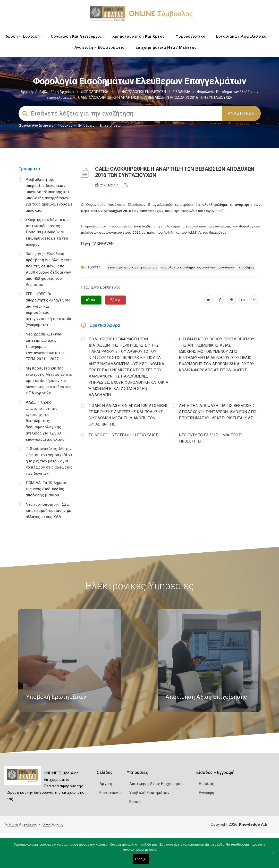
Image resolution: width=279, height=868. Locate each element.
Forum (135, 802)
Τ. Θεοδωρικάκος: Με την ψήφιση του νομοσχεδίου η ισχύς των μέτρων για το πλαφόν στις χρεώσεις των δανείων (49, 461)
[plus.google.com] (243, 300)
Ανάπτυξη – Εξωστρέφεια (101, 47)
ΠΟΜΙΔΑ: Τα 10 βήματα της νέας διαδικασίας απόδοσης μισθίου (46, 489)
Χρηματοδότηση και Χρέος (140, 36)
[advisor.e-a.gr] (255, 300)
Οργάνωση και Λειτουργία (78, 36)
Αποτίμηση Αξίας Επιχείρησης (157, 784)
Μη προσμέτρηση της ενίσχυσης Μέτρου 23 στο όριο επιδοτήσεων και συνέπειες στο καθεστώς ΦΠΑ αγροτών (49, 381)
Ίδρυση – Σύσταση (23, 36)
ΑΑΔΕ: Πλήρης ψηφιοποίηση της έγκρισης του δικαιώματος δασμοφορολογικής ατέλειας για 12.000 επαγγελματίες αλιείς (45, 421)
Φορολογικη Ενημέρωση (77, 125)
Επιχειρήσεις (110, 125)
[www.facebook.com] (220, 300)
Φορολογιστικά (192, 36)
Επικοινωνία (111, 793)
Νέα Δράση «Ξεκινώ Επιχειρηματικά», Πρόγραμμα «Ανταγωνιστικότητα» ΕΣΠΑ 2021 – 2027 (45, 347)
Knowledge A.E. (254, 824)
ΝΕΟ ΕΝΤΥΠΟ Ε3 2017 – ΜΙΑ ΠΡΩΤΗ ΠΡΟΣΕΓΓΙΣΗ (211, 438)
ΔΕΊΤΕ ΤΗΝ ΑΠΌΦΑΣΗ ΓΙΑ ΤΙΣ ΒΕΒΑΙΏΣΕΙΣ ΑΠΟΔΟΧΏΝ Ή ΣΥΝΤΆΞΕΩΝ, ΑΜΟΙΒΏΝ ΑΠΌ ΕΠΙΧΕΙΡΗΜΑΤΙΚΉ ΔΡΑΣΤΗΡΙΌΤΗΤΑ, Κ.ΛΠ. (218, 412)
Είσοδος (206, 784)
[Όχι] (273, 856)
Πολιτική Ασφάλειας (20, 824)
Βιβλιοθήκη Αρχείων (57, 92)
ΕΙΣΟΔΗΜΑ (181, 92)
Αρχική (27, 92)
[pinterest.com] (232, 300)
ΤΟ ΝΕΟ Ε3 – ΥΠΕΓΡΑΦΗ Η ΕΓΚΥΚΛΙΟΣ (123, 435)
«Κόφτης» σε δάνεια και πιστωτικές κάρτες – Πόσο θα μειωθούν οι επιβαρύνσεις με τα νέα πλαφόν (47, 232)
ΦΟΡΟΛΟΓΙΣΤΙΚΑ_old (98, 92)
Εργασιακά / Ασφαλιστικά (243, 36)
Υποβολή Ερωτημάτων (149, 793)
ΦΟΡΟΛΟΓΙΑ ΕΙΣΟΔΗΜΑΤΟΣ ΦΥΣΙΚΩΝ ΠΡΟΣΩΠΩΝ (198, 267)
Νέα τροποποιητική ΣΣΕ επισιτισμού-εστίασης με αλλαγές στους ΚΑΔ (49, 511)
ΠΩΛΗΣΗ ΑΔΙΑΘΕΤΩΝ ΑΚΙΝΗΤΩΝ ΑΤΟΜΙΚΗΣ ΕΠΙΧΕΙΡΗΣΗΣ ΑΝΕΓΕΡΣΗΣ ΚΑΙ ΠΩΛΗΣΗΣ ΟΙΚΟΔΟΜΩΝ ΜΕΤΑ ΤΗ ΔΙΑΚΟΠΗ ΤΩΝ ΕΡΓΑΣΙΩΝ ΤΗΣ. (128, 415)
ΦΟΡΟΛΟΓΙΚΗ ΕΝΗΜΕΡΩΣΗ (144, 92)
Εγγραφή (206, 793)
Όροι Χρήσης (53, 824)
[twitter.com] (209, 300)
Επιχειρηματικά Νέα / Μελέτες (167, 47)
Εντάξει (141, 859)
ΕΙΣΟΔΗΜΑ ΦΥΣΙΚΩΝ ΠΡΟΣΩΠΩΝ (133, 267)
